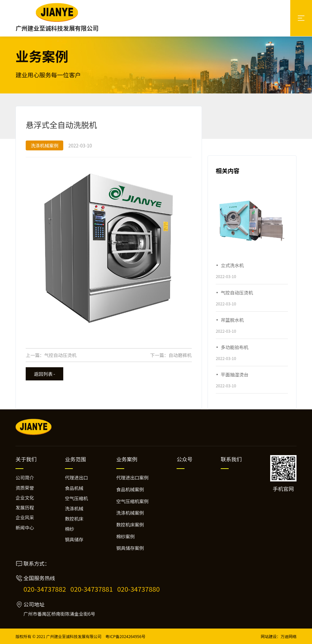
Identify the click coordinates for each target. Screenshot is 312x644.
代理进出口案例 (132, 477)
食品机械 (74, 488)
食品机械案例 (130, 489)
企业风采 (25, 517)
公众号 (184, 459)
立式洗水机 (232, 265)
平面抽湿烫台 (235, 374)
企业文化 (25, 498)
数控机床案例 (130, 525)
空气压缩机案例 (132, 501)
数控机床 (74, 519)
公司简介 (25, 477)
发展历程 (25, 507)
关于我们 (26, 459)
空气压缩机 (76, 498)
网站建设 (269, 636)
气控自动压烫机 (60, 355)
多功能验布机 (235, 347)
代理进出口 (76, 477)
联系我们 (231, 459)
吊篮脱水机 (232, 320)
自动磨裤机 (180, 355)
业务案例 (127, 459)
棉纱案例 (126, 536)
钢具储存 (74, 539)
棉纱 (70, 529)
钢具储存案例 (130, 548)
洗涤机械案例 (130, 513)
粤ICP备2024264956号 (125, 636)
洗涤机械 (74, 508)
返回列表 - (44, 374)
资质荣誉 (25, 488)
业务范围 (75, 459)
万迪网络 (289, 636)
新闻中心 (25, 528)
